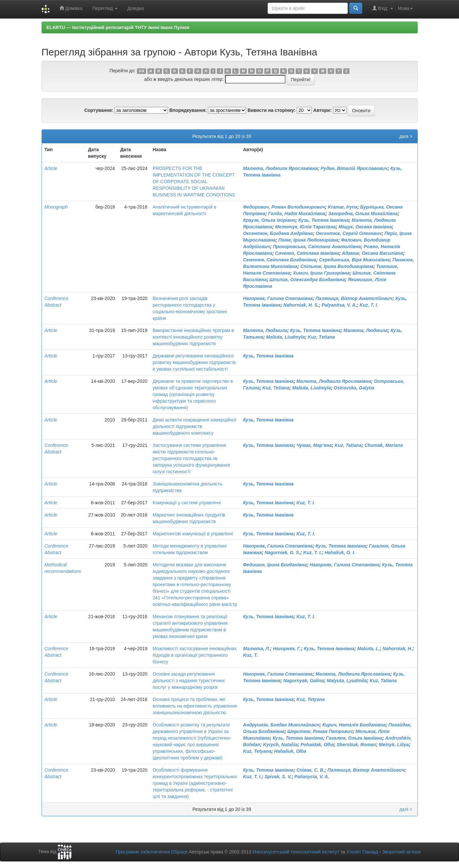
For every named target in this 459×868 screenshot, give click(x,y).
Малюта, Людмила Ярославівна (280, 168)
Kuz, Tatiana (348, 445)
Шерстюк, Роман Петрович (320, 731)
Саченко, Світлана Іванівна (307, 253)
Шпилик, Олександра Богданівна (307, 280)
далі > (406, 136)
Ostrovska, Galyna (354, 388)
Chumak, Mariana (384, 445)
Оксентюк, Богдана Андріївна (278, 233)
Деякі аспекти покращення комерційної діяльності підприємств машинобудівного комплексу (195, 426)
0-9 (141, 71)
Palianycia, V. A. (312, 777)
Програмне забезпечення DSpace (151, 852)
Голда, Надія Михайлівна (296, 214)
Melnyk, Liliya (394, 745)
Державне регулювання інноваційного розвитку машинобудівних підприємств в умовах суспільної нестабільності (194, 362)
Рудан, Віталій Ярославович (354, 168)
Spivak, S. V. (278, 777)
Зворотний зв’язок (401, 852)
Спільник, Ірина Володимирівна (337, 266)
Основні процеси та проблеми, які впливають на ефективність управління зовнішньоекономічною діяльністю (195, 706)
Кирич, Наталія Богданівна (354, 725)
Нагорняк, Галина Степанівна (278, 298)
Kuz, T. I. (369, 305)
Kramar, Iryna (343, 207)
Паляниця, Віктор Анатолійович (354, 298)
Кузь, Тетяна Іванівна (324, 220)
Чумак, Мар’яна (314, 445)
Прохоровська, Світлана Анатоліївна (317, 247)
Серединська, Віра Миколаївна (354, 260)
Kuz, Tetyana (311, 699)
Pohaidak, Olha (317, 745)
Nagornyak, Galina (304, 681)
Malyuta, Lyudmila (347, 681)
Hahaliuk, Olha (290, 751)
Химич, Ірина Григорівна (321, 273)
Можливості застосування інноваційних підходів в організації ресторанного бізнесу (195, 655)
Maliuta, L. (369, 649)
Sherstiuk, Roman (356, 745)
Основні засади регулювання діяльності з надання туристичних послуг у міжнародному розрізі (189, 681)
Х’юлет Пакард (362, 852)
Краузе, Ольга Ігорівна (269, 220)
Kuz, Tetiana (276, 388)
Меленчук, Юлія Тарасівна (306, 227)
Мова (405, 8)
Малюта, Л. (256, 649)
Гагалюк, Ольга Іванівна (354, 738)
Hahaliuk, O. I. (340, 552)
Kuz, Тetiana (321, 337)
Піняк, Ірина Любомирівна (308, 240)
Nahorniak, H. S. (301, 305)
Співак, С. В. (310, 770)
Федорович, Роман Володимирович (284, 207)
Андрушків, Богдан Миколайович (281, 725)
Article (51, 168)
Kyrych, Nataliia (280, 745)
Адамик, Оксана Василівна (373, 253)
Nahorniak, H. (398, 649)
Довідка (136, 8)
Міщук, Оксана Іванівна (365, 227)
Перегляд (105, 8)
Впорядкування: (188, 110)
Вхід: (383, 8)
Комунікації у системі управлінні (187, 503)
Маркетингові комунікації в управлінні (193, 534)
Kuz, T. (250, 655)
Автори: (322, 110)
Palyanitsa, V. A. (339, 305)
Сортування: (99, 110)
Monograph (56, 207)
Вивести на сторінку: (271, 110)
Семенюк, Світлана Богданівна (279, 260)
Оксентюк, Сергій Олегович (349, 233)
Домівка (71, 8)
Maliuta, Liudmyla (286, 337)
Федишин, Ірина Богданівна (275, 565)
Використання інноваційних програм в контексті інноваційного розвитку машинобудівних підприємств (193, 337)
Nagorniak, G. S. (282, 552)
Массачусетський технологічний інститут (296, 852)
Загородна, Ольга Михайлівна (363, 214)
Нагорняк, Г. (287, 649)
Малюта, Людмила (265, 330)
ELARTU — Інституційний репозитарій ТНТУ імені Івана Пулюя (118, 27)
